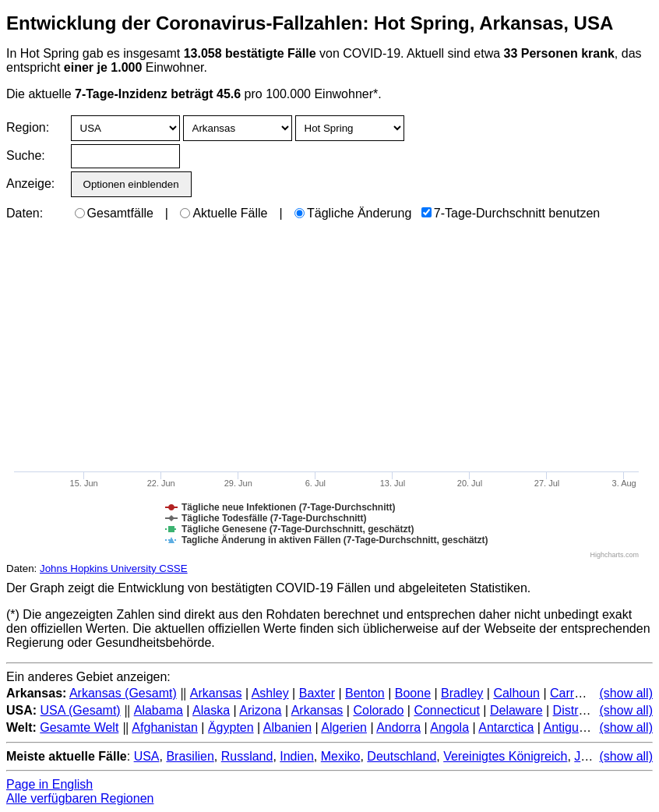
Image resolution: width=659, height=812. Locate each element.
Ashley (270, 693)
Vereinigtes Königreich (505, 756)
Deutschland (402, 756)
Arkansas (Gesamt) (123, 693)
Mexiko (341, 756)
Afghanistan (165, 727)
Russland (247, 756)
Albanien (287, 727)
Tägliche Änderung (353, 213)
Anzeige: (29, 184)
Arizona (260, 710)
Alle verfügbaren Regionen (80, 798)
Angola (449, 727)
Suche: (26, 155)
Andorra (398, 727)
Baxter (317, 693)
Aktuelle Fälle (224, 213)
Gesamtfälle (114, 213)
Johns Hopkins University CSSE (114, 568)
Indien (297, 756)
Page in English (49, 784)
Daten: (25, 213)
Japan (591, 756)
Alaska (211, 710)
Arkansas (216, 693)
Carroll (568, 693)
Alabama (159, 710)
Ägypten (231, 727)
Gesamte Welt (79, 727)
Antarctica (506, 727)
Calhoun (516, 693)
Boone (413, 693)
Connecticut (447, 710)
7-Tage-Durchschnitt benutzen (511, 213)
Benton (365, 693)
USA (147, 756)
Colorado (378, 710)
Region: (28, 127)
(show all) (626, 693)
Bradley (462, 693)
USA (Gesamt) (81, 710)
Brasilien (190, 756)
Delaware (516, 710)
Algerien (344, 727)
